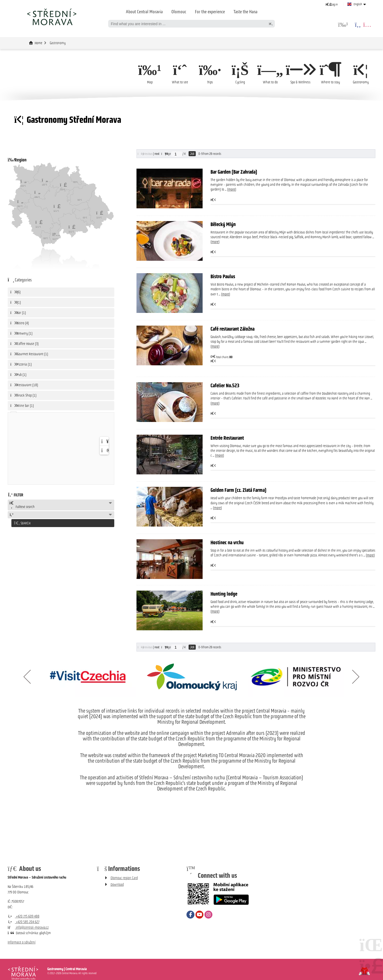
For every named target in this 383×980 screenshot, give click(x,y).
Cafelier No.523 (225, 386)
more (232, 190)
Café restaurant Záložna (232, 329)
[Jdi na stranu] (177, 154)
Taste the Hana (245, 12)
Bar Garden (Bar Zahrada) (234, 172)
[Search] (271, 24)
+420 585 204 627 (24, 922)
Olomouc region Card (124, 878)
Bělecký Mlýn (223, 224)
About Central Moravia (144, 12)
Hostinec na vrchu (227, 543)
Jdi (192, 154)
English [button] (358, 4)
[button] (332, 4)
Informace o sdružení (22, 942)
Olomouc (179, 12)
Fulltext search (22, 505)
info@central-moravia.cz (28, 927)
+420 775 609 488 (24, 916)
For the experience (210, 12)
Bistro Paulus (223, 277)
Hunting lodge (224, 594)
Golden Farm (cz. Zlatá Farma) (238, 490)
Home (52, 17)
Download (117, 885)
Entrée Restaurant (227, 438)
